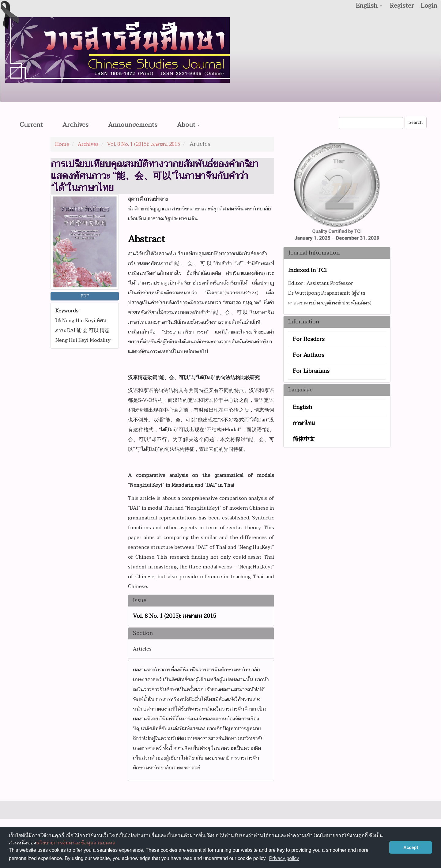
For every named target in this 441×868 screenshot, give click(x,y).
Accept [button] (411, 847)
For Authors (309, 355)
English (302, 407)
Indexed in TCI (307, 270)
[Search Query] (371, 123)
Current (31, 125)
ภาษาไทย (304, 423)
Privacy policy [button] (284, 858)
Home (62, 144)
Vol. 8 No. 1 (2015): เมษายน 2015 (144, 144)
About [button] (188, 125)
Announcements (133, 125)
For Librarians (311, 371)
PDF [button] (85, 296)
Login (429, 6)
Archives (75, 125)
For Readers (309, 339)
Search (416, 122)
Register (402, 6)
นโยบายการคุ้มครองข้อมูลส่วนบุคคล (76, 843)
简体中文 (304, 439)
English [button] (369, 6)
